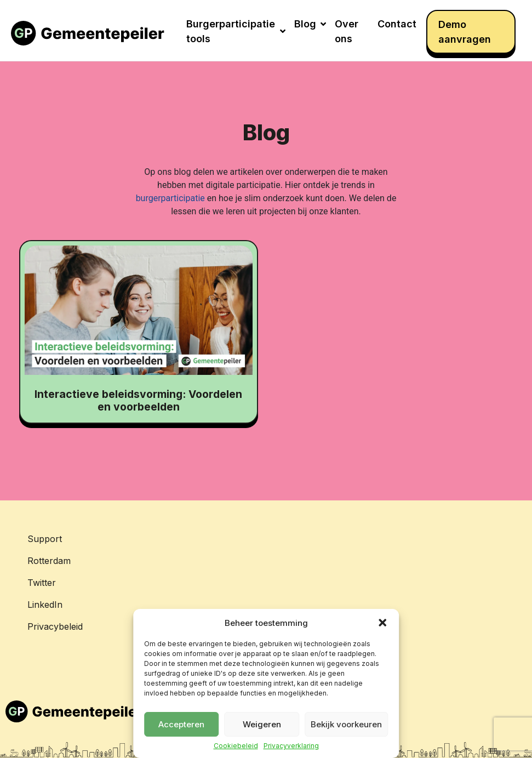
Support (45, 539)
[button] (382, 623)
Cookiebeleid (236, 746)
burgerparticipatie (170, 198)
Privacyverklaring (291, 746)
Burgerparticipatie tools (236, 31)
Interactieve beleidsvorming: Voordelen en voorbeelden (138, 400)
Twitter (42, 583)
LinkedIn (45, 605)
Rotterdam (49, 561)
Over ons (347, 31)
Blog (310, 24)
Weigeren (262, 724)
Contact (397, 24)
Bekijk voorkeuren (346, 724)
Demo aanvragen (465, 32)
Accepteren (181, 724)
